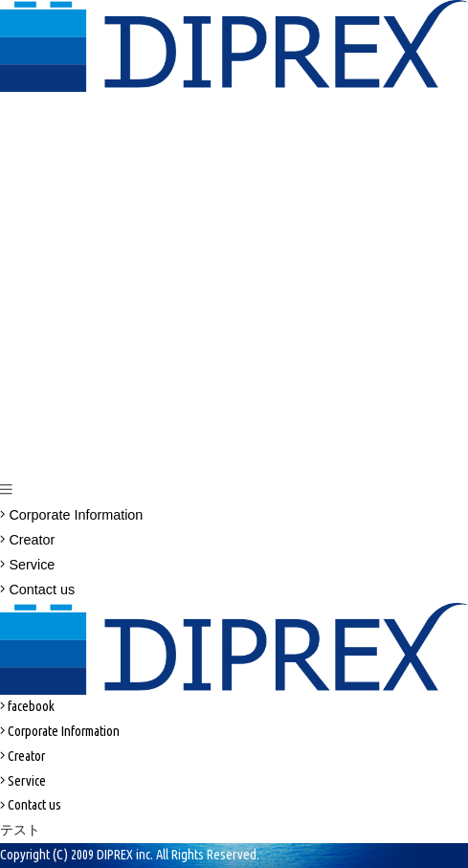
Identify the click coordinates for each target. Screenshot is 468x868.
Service (27, 565)
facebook (27, 706)
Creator (27, 540)
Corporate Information (71, 515)
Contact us (37, 590)
